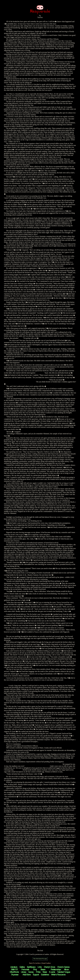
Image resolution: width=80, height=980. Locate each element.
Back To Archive (35, 963)
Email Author (46, 963)
